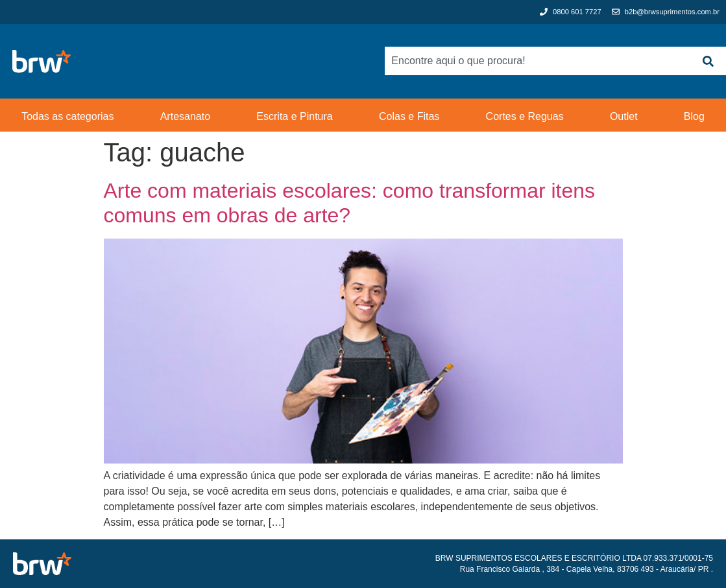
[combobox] (537, 61)
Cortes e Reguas (525, 116)
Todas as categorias (67, 116)
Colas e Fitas (409, 116)
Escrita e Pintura (294, 116)
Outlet (624, 116)
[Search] (708, 61)
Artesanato (185, 116)
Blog (694, 116)
